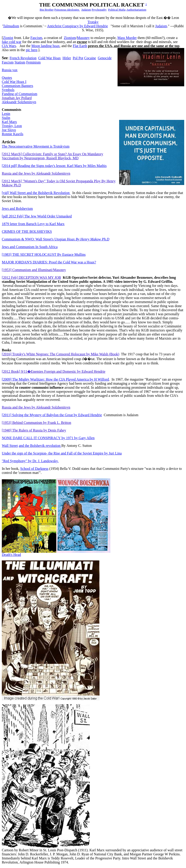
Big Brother (47, 10)
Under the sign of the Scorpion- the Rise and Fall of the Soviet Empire (62, 453)
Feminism (33, 62)
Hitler (67, 58)
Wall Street (10, 446)
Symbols (8, 90)
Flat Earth (80, 46)
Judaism (86, 10)
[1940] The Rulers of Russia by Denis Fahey (34, 430)
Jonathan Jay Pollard (17, 98)
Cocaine (90, 58)
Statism (20, 62)
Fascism (36, 38)
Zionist (8, 38)
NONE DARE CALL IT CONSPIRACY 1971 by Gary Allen (48, 438)
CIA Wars (9, 46)
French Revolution (23, 58)
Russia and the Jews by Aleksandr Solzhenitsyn (36, 173)
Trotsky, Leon (12, 126)
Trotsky (93, 22)
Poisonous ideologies (67, 10)
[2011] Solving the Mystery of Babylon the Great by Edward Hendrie (52, 415)
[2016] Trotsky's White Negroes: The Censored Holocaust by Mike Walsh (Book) (61, 354)
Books (7, 350)
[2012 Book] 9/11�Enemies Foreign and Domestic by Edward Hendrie (54, 371)
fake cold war (12, 42)
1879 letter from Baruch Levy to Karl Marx (33, 224)
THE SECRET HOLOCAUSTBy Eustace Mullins (44, 255)
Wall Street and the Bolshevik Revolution (36, 193)
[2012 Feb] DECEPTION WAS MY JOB (31, 278)
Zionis (70, 38)
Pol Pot (78, 58)
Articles (9, 142)
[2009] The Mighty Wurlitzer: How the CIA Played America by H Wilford (55, 379)
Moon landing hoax (45, 46)
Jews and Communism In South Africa (30, 247)
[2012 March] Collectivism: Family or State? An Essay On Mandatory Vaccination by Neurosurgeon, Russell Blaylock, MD (52, 156)
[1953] (34, 270)
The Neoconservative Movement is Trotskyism (36, 146)
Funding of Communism (19, 94)
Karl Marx (9, 122)
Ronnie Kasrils (13, 134)
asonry (83, 38)
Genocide (105, 58)
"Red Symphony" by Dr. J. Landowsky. (30, 461)
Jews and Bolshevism (17, 209)
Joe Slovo (9, 130)
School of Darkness (34, 469)
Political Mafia (117, 10)
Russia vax (10, 70)
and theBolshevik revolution (40, 446)
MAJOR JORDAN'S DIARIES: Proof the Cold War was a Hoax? (49, 262)
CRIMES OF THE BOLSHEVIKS (27, 232)
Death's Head (11, 555)
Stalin (6, 118)
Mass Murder (127, 38)
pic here (32, 50)
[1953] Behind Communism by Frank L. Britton (36, 423)
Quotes (7, 78)
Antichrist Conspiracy (77, 26)
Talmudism (11, 26)
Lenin (6, 114)
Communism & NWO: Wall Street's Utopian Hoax (56, 239)
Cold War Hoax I (14, 82)
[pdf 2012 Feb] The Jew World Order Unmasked (37, 216)
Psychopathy (99, 10)
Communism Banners (17, 86)
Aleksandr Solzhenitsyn (19, 102)
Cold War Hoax (50, 58)
